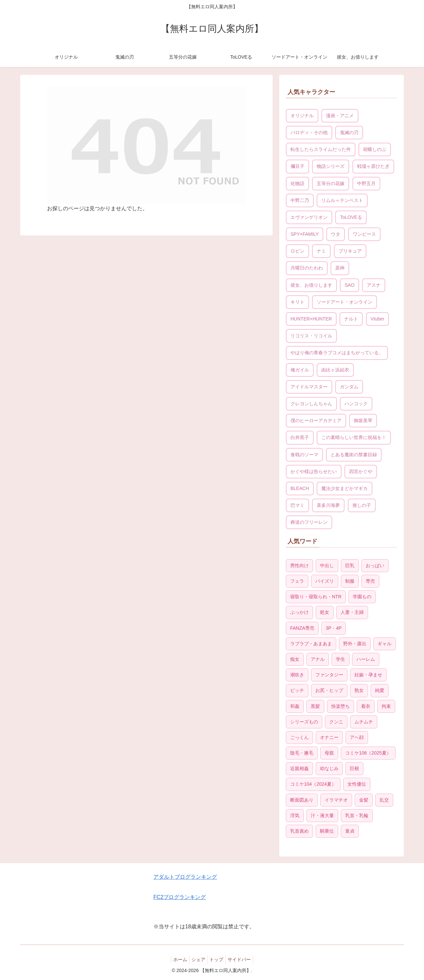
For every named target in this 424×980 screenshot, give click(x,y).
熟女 (359, 690)
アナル (318, 659)
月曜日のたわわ (307, 268)
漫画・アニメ (340, 116)
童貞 (350, 831)
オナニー (329, 737)
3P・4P (334, 628)
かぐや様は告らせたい (314, 471)
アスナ (374, 285)
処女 (325, 612)
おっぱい (375, 565)
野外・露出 (355, 644)
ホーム (176, 959)
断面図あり (302, 800)
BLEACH (300, 488)
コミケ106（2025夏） (368, 753)
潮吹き (297, 675)
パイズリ (325, 581)
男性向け (299, 565)
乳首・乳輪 (357, 815)
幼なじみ (329, 768)
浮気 (295, 815)
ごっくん (299, 737)
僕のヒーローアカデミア (316, 420)
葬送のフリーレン (309, 522)
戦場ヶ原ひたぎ (373, 166)
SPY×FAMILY (305, 234)
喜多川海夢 (328, 505)
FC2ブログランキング (180, 897)
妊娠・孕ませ (368, 675)
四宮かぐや (361, 471)
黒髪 (315, 706)
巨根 (354, 768)
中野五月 (366, 183)
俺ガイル (300, 370)
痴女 (295, 659)
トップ (218, 959)
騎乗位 (327, 831)
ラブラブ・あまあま (311, 644)
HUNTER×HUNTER (311, 319)
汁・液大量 (322, 815)
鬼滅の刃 (349, 132)
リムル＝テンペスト (342, 200)
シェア (197, 959)
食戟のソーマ (304, 455)
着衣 (366, 706)
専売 (370, 581)
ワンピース (364, 234)
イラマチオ (336, 800)
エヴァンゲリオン (309, 217)
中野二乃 (300, 200)
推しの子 (362, 505)
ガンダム (349, 387)
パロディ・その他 (309, 132)
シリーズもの (304, 722)
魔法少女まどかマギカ (344, 488)
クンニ (336, 722)
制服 (350, 581)
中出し (327, 565)
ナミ (321, 251)
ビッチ (297, 690)
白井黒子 (300, 437)
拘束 (386, 706)
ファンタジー (329, 675)
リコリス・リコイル (311, 336)
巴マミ (297, 505)
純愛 (380, 690)
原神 (340, 268)
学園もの (362, 597)
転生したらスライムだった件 (321, 149)
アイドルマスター (309, 387)
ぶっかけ (299, 612)
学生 (341, 659)
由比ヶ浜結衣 (335, 370)
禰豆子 (297, 166)
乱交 (384, 800)
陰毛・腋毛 (302, 753)
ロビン (297, 251)
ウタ (336, 234)
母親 (329, 753)
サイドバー (243, 959)
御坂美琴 (363, 420)
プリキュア (350, 251)
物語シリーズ (331, 166)
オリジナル (302, 116)
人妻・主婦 (352, 612)
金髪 (364, 800)
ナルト (351, 319)
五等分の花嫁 (331, 183)
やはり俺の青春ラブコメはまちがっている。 (337, 353)
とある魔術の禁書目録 (354, 455)
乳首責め (299, 831)
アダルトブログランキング (185, 877)
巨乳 (350, 565)
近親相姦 (299, 768)
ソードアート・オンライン (344, 302)
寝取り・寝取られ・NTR (316, 597)
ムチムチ (364, 722)
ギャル (385, 644)
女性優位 (357, 784)
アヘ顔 (357, 737)
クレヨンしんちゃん (311, 404)
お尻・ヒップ (329, 690)
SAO (349, 285)
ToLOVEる (351, 217)
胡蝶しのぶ (375, 149)
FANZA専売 (302, 628)
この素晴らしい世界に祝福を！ (354, 437)
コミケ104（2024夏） (313, 784)
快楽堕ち (341, 706)
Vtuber (377, 319)
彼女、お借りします (311, 285)
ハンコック (356, 404)
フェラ (297, 581)
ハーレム (366, 659)
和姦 (295, 706)
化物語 (297, 183)
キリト (297, 302)
